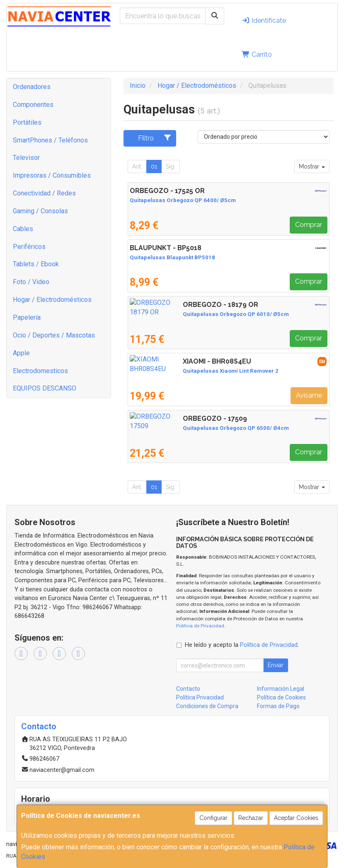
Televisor (26, 158)
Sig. (171, 166)
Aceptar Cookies (296, 818)
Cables (23, 229)
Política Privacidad (200, 697)
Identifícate (264, 20)
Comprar (309, 225)
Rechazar (251, 818)
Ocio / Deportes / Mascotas (54, 335)
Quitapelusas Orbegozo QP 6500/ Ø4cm (183, 428)
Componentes (33, 105)
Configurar (213, 818)
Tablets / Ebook (36, 264)
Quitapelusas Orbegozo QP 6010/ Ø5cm (183, 314)
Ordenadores (32, 87)
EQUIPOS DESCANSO (45, 388)
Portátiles (27, 122)
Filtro (155, 138)
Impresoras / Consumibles (52, 175)
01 (154, 166)
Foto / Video (31, 282)
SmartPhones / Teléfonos (50, 140)
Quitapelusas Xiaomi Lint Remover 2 (178, 371)
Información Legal (281, 689)
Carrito (257, 54)
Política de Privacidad (200, 626)
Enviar (276, 665)
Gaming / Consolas (40, 211)
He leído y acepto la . (242, 645)
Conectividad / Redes (44, 193)
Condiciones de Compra (207, 706)
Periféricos (29, 247)
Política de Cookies (281, 697)
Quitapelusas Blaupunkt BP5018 (172, 257)
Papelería (27, 317)
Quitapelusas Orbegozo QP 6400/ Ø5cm (183, 200)
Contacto (188, 689)
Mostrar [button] (312, 166)
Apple (21, 353)
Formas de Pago (278, 706)
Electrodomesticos (40, 371)
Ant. (137, 166)
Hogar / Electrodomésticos (52, 300)
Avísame (309, 395)
